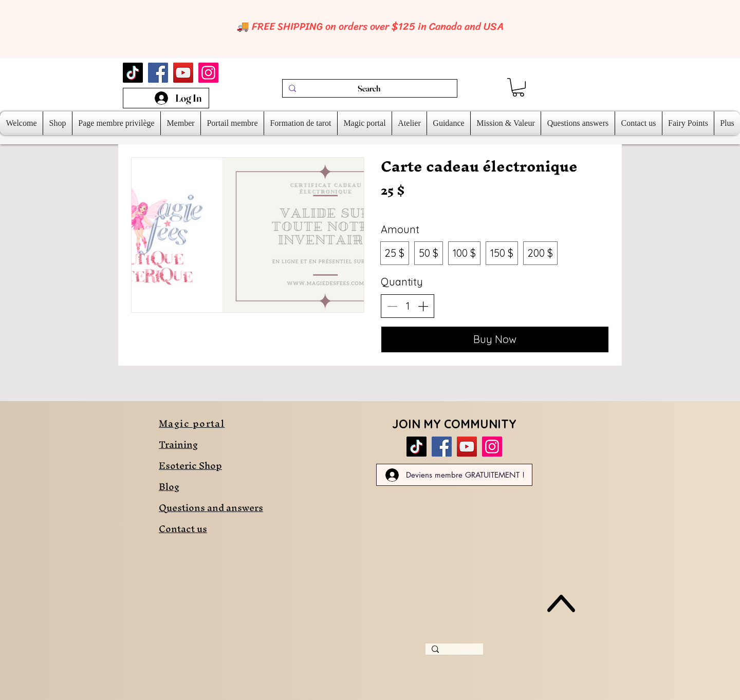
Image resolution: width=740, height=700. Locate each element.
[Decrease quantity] (392, 306)
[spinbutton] (408, 306)
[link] (518, 87)
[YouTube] (183, 73)
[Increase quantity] (423, 306)
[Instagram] (208, 73)
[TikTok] (133, 73)
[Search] (369, 88)
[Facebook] (158, 73)
